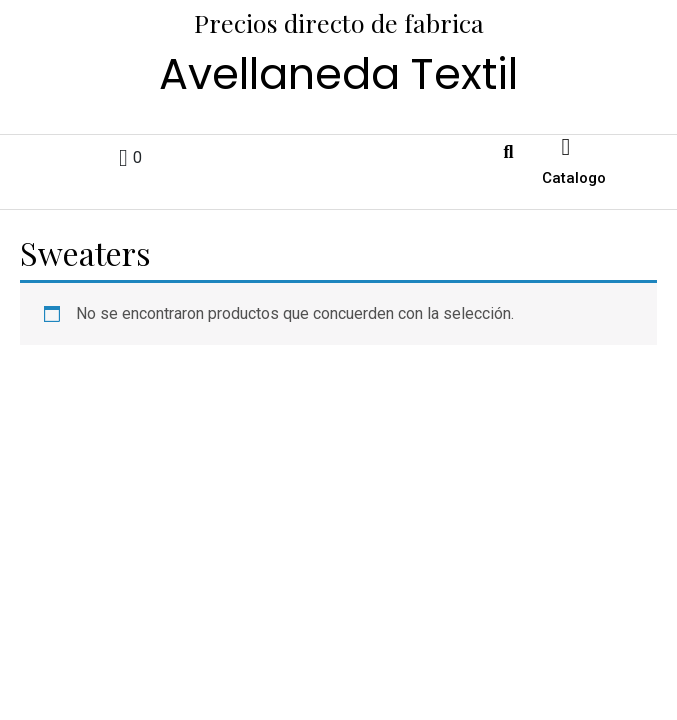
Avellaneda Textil (338, 74)
